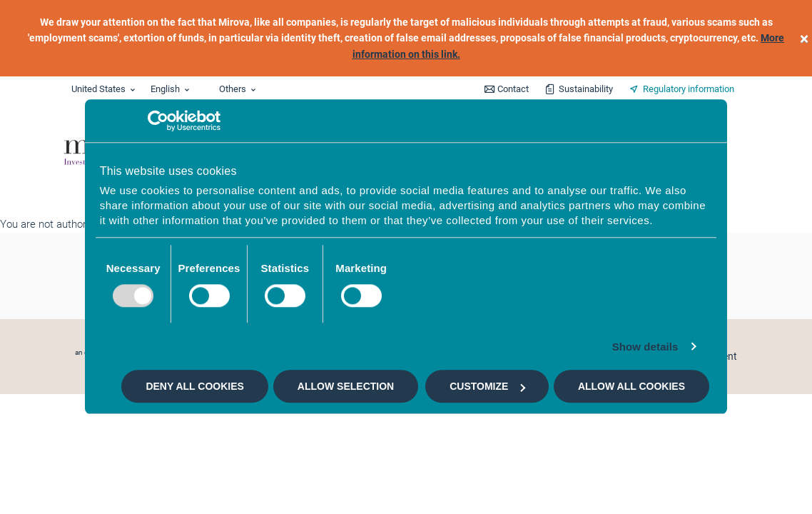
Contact (513, 89)
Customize (487, 386)
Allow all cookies (631, 386)
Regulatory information (689, 89)
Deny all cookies (194, 386)
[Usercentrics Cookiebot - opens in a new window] (158, 121)
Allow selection (346, 386)
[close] (804, 38)
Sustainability (586, 89)
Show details (645, 347)
